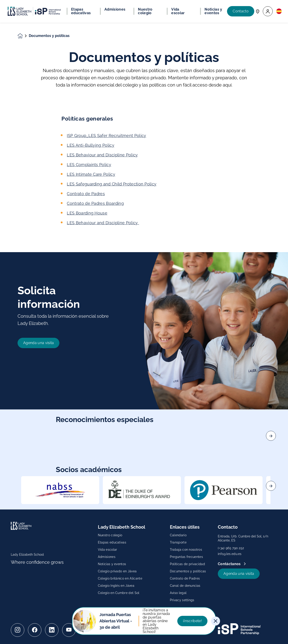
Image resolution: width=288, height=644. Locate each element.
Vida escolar (108, 550)
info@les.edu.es (230, 554)
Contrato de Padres (86, 194)
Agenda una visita (239, 574)
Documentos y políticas (188, 571)
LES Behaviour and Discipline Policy (102, 155)
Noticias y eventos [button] (213, 11)
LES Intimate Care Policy (91, 174)
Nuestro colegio (110, 535)
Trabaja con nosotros (186, 550)
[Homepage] (23, 36)
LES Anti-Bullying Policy (91, 145)
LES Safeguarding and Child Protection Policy (112, 184)
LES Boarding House (87, 213)
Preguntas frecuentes (186, 557)
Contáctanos (230, 564)
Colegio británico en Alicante (120, 578)
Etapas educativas (112, 542)
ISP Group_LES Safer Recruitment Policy (106, 136)
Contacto (241, 11)
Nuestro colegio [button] (145, 11)
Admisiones (107, 557)
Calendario (178, 535)
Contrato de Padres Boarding (95, 203)
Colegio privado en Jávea (117, 571)
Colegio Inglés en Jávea (116, 586)
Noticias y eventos (112, 564)
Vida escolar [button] (178, 11)
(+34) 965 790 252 (231, 548)
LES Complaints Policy (89, 165)
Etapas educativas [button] (81, 11)
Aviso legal (178, 593)
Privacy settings (182, 600)
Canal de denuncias (185, 586)
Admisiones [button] (115, 9)
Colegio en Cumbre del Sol (119, 593)
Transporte (178, 542)
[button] (268, 11)
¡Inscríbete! (192, 621)
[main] (144, 333)
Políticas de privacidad (187, 564)
